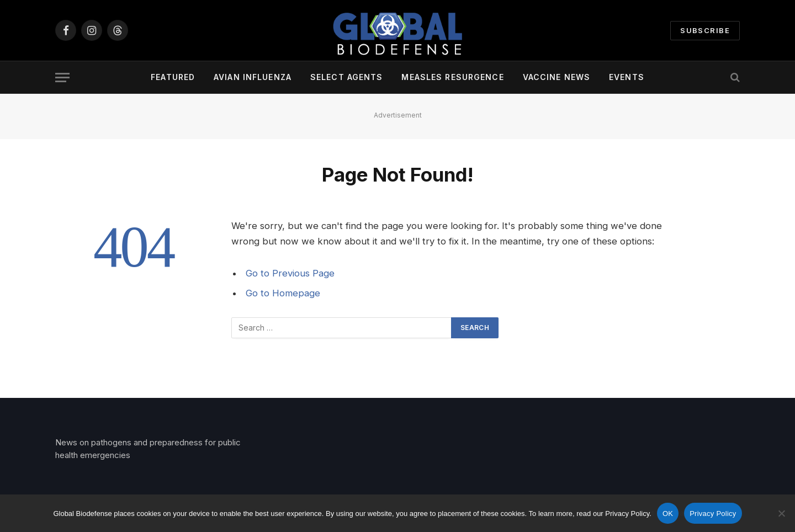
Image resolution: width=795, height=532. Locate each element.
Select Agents (347, 77)
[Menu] (62, 78)
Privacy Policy (713, 514)
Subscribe (705, 30)
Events (627, 77)
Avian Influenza (253, 77)
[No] (781, 513)
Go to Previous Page (290, 273)
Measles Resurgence (452, 77)
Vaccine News (556, 77)
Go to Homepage (283, 293)
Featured (173, 77)
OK (668, 514)
